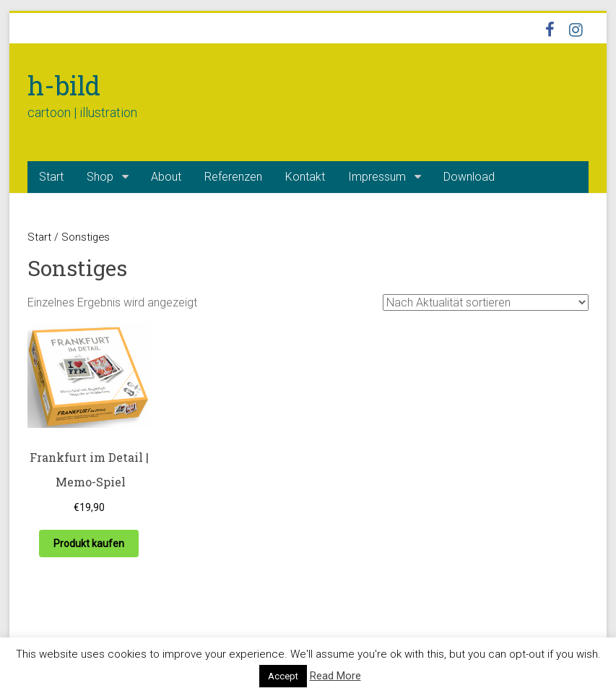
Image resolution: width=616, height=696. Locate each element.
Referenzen (233, 177)
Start (51, 177)
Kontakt (305, 177)
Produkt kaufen (89, 544)
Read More (335, 676)
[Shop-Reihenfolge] (486, 302)
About (166, 177)
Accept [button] (283, 676)
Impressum (377, 177)
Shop (100, 177)
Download (469, 177)
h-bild (64, 85)
